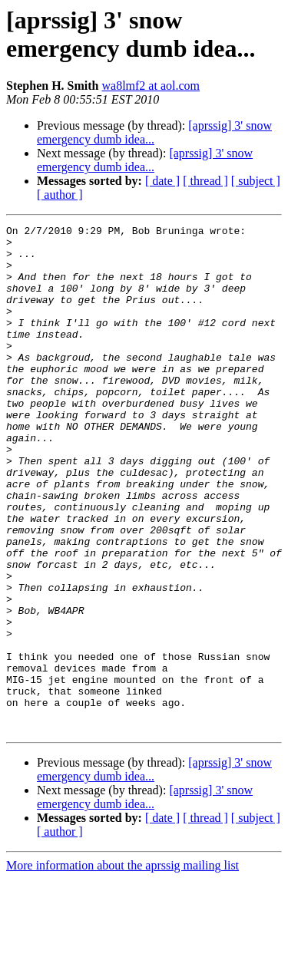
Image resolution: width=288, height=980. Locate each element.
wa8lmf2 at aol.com (151, 86)
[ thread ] (205, 181)
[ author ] (60, 195)
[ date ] (162, 181)
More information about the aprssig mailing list (122, 967)
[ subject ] (256, 181)
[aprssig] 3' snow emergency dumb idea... (154, 132)
